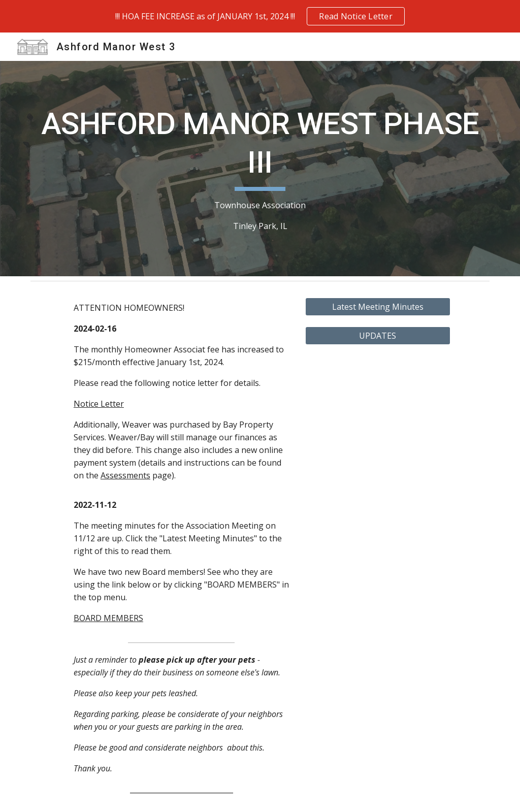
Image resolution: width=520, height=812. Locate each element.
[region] (260, 16)
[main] (260, 168)
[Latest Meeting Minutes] (378, 307)
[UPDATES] (378, 336)
